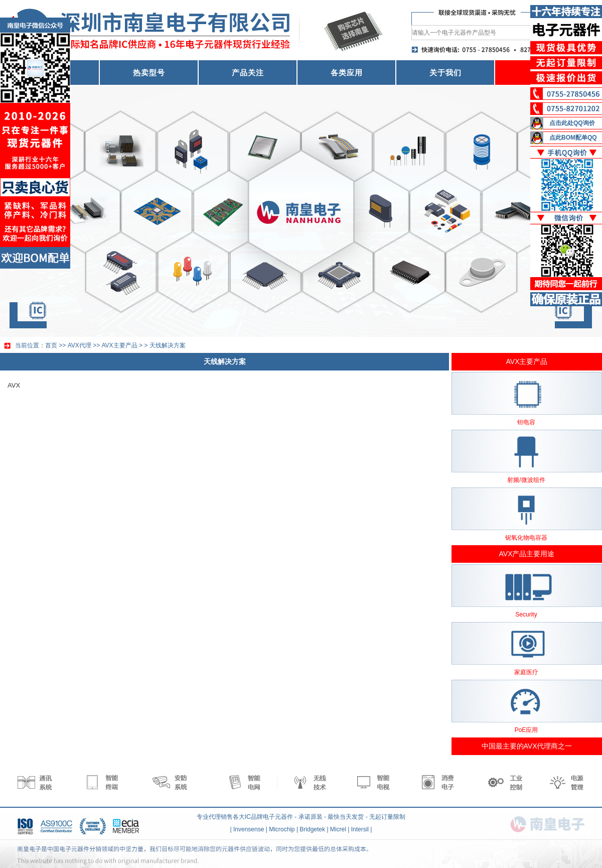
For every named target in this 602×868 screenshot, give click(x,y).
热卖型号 (149, 73)
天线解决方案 (168, 345)
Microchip (282, 829)
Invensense (249, 829)
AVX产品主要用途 (527, 554)
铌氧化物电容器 (526, 538)
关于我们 (445, 73)
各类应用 (347, 73)
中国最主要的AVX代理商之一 (527, 746)
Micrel (338, 829)
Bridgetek (312, 829)
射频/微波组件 (526, 480)
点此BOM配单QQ (573, 138)
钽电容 (526, 422)
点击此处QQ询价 (572, 123)
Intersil (360, 829)
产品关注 (248, 73)
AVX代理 (80, 345)
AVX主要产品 (120, 345)
